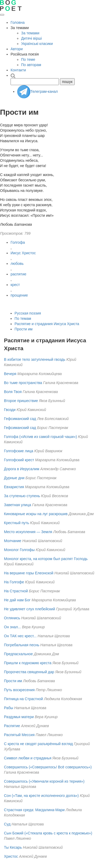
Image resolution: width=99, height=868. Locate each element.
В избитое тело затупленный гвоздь (35, 359)
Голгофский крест (19, 460)
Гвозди (10, 410)
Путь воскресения (19, 690)
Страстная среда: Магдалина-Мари (34, 810)
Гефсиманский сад (20, 419)
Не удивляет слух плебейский (29, 609)
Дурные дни (14, 478)
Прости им (23, 329)
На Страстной (16, 591)
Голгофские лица (19, 451)
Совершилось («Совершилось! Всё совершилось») (48, 767)
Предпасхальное (18, 654)
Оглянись (12, 618)
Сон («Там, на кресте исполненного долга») (41, 796)
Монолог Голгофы (19, 550)
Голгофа (18, 242)
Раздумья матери (19, 717)
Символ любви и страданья (28, 758)
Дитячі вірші (31, 38)
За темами (30, 33)
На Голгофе (14, 582)
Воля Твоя (13, 392)
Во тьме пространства (23, 383)
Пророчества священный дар (29, 672)
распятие (18, 274)
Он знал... (12, 627)
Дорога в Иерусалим (22, 469)
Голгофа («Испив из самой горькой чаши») (40, 437)
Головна (18, 22)
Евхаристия (14, 487)
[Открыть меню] (2, 15)
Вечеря (10, 374)
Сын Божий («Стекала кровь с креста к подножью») (48, 833)
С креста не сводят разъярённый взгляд (38, 744)
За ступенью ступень (22, 496)
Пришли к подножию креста (28, 663)
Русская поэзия (28, 313)
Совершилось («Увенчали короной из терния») (44, 781)
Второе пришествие (21, 401)
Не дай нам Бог (17, 600)
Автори (17, 49)
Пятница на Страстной (23, 699)
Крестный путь (16, 523)
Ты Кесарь (13, 847)
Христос (11, 856)
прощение (19, 295)
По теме (28, 59)
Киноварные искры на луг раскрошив (36, 514)
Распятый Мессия (19, 735)
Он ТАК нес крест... (20, 636)
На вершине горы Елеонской (29, 573)
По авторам (31, 65)
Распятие (12, 726)
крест (15, 285)
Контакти (18, 70)
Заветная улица (18, 505)
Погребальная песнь (22, 645)
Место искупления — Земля (28, 532)
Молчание (13, 541)
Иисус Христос (23, 253)
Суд (7, 824)
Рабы (9, 708)
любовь (17, 264)
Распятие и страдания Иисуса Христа (47, 324)
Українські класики (37, 44)
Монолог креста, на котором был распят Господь (46, 559)
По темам (23, 318)
